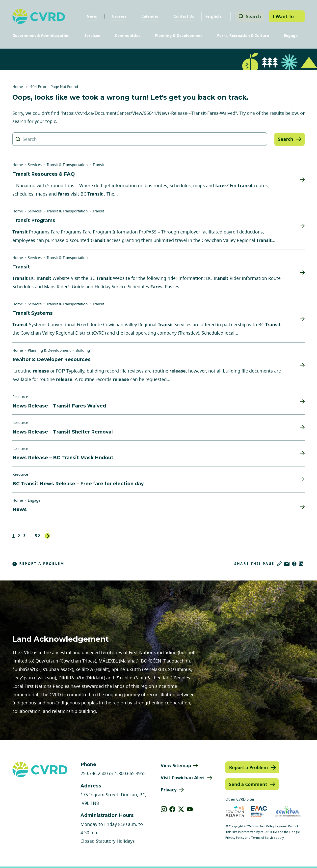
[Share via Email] (287, 564)
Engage (291, 35)
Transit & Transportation (67, 165)
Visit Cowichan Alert (183, 778)
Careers (117, 16)
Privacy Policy (235, 838)
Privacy (169, 790)
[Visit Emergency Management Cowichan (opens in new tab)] (259, 812)
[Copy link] (279, 564)
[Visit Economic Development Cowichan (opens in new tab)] (288, 812)
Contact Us (182, 16)
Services (92, 35)
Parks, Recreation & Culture (243, 35)
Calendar (148, 16)
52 (38, 536)
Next (47, 536)
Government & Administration (41, 35)
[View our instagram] (164, 809)
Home (18, 87)
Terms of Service (263, 838)
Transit (98, 165)
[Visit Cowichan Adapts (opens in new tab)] (235, 812)
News (90, 16)
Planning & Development (179, 35)
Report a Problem (38, 564)
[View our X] (181, 809)
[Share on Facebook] (294, 564)
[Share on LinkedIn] (301, 564)
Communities (128, 35)
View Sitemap (176, 765)
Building (83, 350)
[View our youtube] (190, 809)
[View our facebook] (172, 809)
